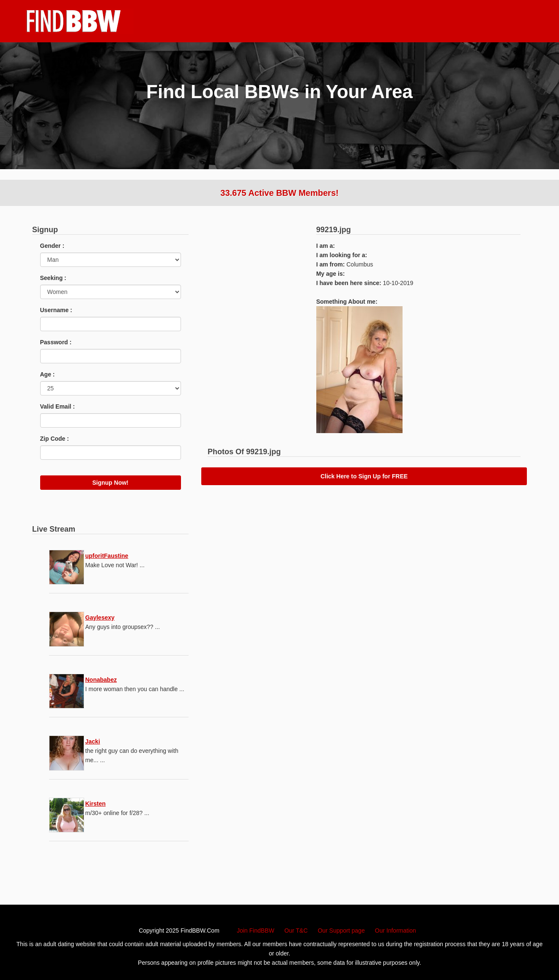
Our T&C (296, 931)
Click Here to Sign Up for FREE (364, 476)
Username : (56, 310)
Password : (56, 342)
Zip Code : (55, 439)
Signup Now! (110, 483)
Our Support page (341, 931)
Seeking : (53, 278)
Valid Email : (58, 406)
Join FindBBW (256, 931)
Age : (48, 374)
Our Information (396, 931)
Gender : (52, 246)
